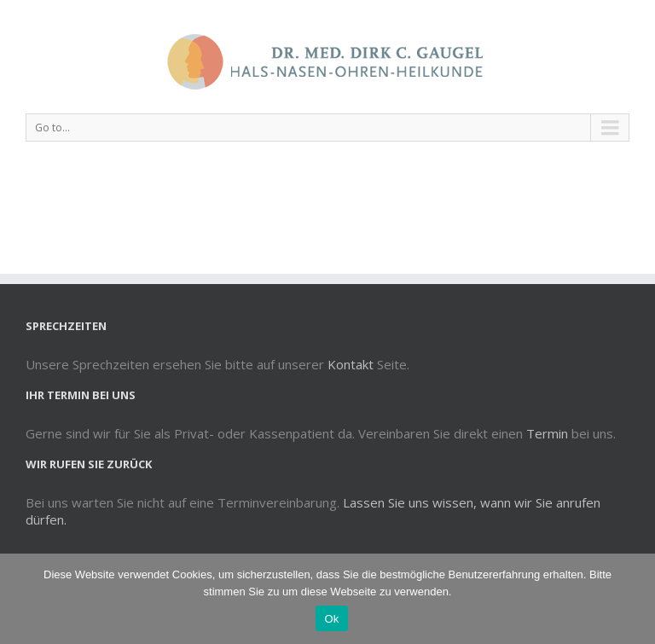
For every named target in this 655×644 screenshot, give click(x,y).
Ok (331, 619)
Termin (547, 433)
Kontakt (351, 364)
